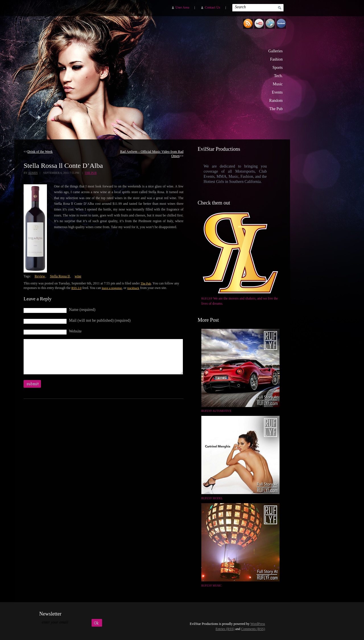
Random (276, 101)
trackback (133, 288)
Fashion (276, 59)
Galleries (275, 51)
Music (278, 84)
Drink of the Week (40, 152)
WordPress (258, 624)
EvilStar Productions (187, 74)
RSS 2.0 (76, 288)
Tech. (278, 76)
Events (277, 92)
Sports (278, 68)
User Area (182, 7)
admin (33, 173)
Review (40, 276)
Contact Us (212, 7)
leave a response (112, 288)
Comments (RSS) (253, 629)
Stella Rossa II (60, 276)
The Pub (276, 109)
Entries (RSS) (225, 629)
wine (78, 276)
